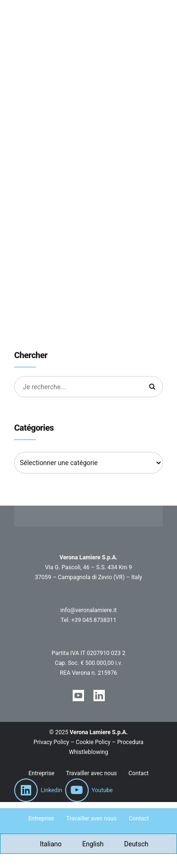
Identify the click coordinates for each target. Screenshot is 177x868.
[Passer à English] (88, 844)
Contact (139, 774)
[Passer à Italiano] (45, 844)
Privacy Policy (51, 742)
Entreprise (41, 774)
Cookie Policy (93, 742)
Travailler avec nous (92, 774)
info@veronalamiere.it (88, 611)
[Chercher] (152, 387)
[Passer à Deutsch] (131, 844)
